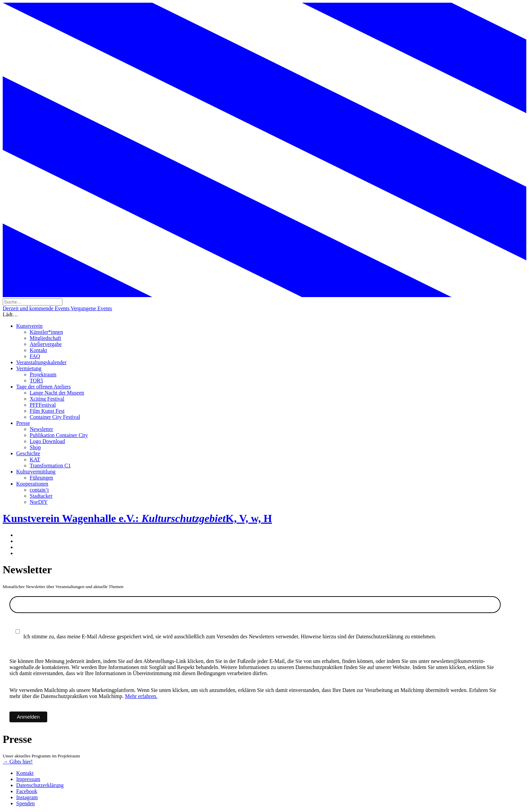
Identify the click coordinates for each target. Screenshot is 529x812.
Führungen (41, 478)
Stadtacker (41, 496)
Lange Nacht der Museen (57, 393)
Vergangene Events (91, 308)
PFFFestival (43, 405)
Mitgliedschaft (45, 338)
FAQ (35, 356)
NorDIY (39, 502)
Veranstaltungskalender (41, 362)
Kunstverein (29, 326)
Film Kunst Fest (47, 411)
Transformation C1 (50, 466)
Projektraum (43, 374)
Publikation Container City (59, 435)
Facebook (27, 791)
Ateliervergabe (46, 344)
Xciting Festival (47, 399)
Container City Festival (55, 417)
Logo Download (47, 441)
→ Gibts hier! (18, 762)
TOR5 (36, 381)
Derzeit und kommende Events (37, 308)
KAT (35, 459)
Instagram (27, 797)
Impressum (28, 779)
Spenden (25, 803)
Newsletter (41, 429)
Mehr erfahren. (141, 696)
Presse (23, 423)
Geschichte (28, 453)
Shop (35, 447)
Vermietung (29, 368)
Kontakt (38, 350)
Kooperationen (32, 484)
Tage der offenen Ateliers (44, 387)
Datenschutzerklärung (40, 785)
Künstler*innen (46, 332)
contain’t (39, 490)
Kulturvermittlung (36, 472)
